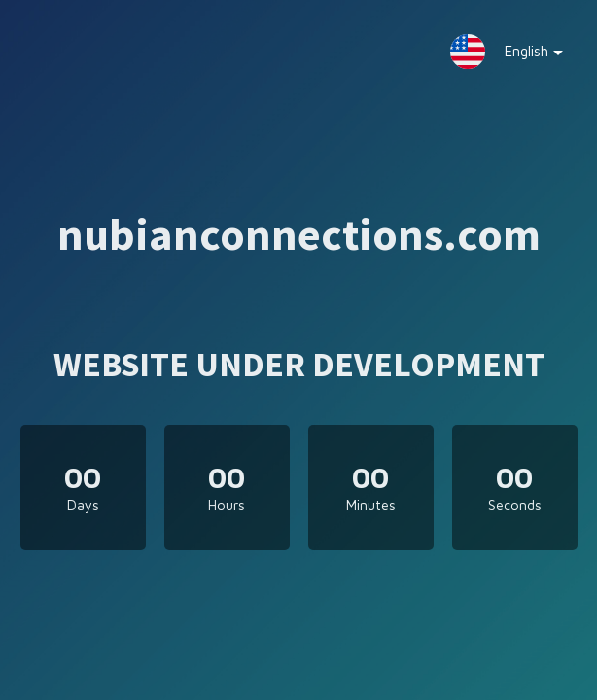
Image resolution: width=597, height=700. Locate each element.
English (519, 56)
